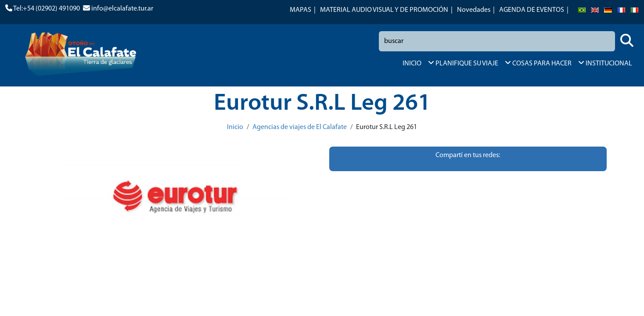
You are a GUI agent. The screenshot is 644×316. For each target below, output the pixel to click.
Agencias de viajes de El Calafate (300, 127)
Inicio (235, 127)
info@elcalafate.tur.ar (122, 9)
